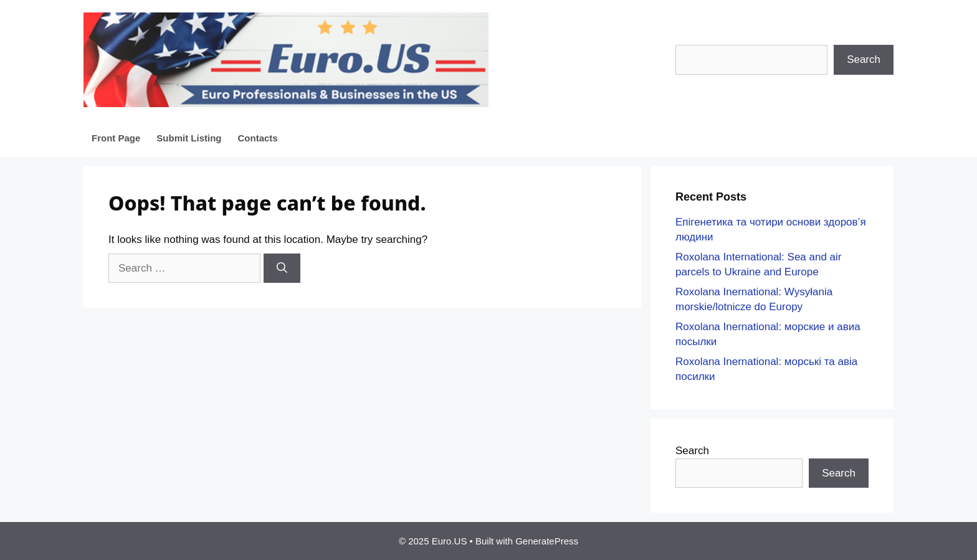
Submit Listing (189, 138)
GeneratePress (547, 541)
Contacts (258, 138)
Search (864, 59)
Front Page (116, 138)
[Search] (282, 268)
